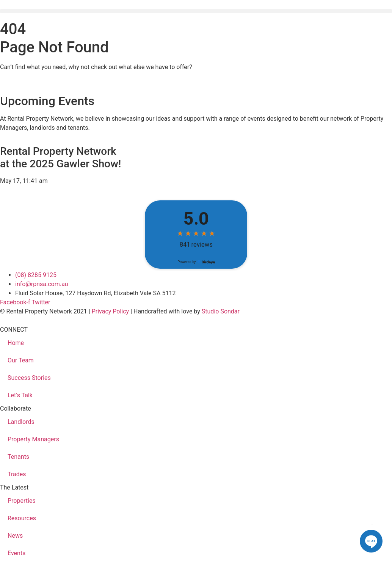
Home (16, 343)
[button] (196, 11)
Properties (22, 501)
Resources (22, 518)
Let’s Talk (20, 395)
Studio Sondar (221, 311)
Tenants (18, 457)
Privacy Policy (111, 311)
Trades (17, 474)
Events (16, 553)
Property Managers (33, 439)
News (15, 536)
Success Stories (29, 378)
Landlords (21, 422)
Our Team (21, 360)
